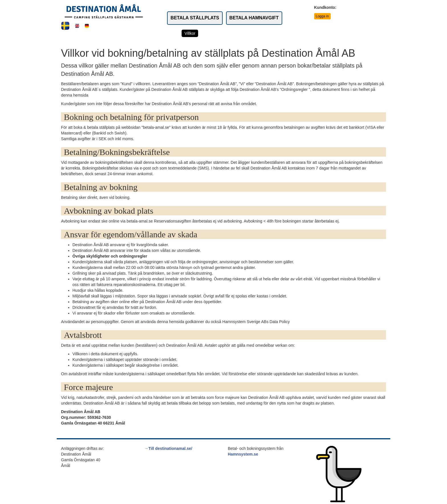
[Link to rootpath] (104, 11)
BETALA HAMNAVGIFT (254, 18)
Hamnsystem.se (243, 454)
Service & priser (219, 33)
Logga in (322, 16)
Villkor (190, 33)
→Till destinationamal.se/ (168, 448)
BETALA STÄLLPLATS (195, 18)
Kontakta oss (253, 33)
